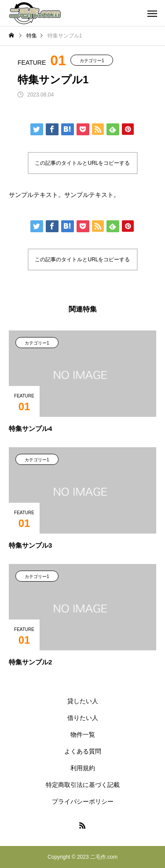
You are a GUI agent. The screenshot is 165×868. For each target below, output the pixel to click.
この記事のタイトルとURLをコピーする (82, 163)
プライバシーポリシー (83, 801)
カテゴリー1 (92, 61)
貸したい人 (83, 701)
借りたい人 (83, 718)
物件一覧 (83, 734)
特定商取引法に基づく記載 (83, 785)
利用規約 (83, 768)
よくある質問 (83, 751)
